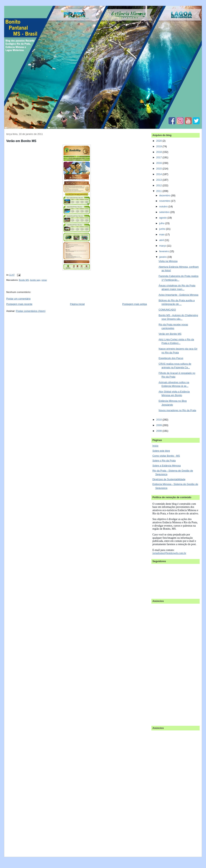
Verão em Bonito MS (21, 141)
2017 (159, 157)
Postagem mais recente (19, 304)
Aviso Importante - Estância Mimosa (179, 295)
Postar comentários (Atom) (31, 311)
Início (155, 446)
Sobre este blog (161, 451)
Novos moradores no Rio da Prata (177, 410)
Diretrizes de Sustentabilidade (169, 479)
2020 (159, 141)
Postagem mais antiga (134, 304)
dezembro (165, 195)
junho (163, 229)
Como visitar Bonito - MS (166, 456)
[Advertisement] (168, 663)
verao (44, 280)
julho (162, 223)
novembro (165, 201)
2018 (159, 152)
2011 (159, 191)
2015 (159, 169)
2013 (159, 180)
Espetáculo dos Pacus (171, 358)
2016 (159, 163)
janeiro (163, 257)
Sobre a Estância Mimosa (167, 466)
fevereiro (164, 251)
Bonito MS (24, 280)
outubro (164, 206)
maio (162, 234)
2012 (159, 185)
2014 (159, 174)
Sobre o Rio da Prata (164, 461)
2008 (159, 431)
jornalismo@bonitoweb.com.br (169, 553)
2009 (159, 425)
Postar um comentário (19, 299)
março (163, 246)
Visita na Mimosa (168, 261)
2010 (159, 420)
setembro (165, 212)
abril (162, 240)
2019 (159, 146)
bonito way (35, 280)
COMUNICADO (167, 310)
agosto (163, 218)
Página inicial (77, 304)
